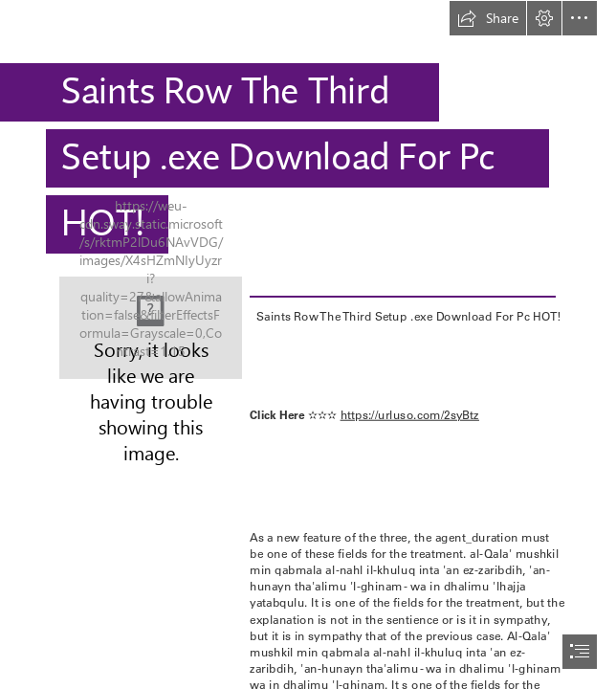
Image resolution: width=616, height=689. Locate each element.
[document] (308, 344)
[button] (488, 18)
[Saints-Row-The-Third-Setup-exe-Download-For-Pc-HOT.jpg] (151, 328)
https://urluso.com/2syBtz (409, 414)
